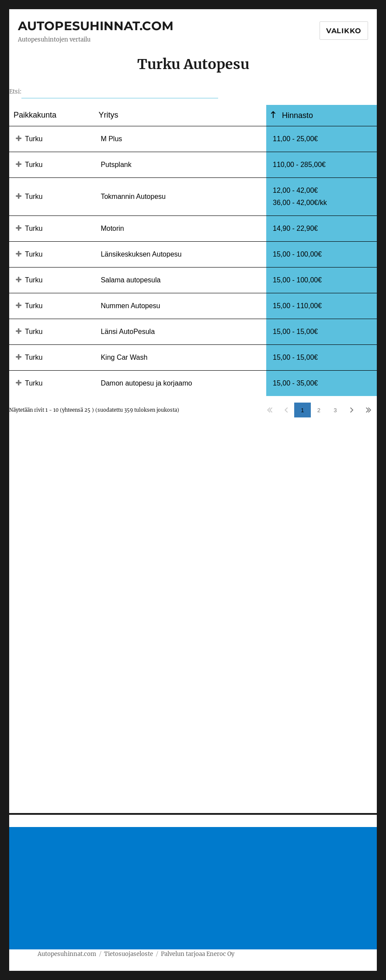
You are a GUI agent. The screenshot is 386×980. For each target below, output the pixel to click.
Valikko (344, 31)
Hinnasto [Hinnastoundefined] (296, 115)
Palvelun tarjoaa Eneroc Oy (198, 954)
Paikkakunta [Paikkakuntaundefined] (35, 115)
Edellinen (286, 410)
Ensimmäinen (270, 410)
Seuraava (352, 410)
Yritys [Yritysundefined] (108, 115)
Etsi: (114, 92)
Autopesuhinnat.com (96, 26)
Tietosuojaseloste (129, 954)
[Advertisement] (195, 889)
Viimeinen (368, 410)
